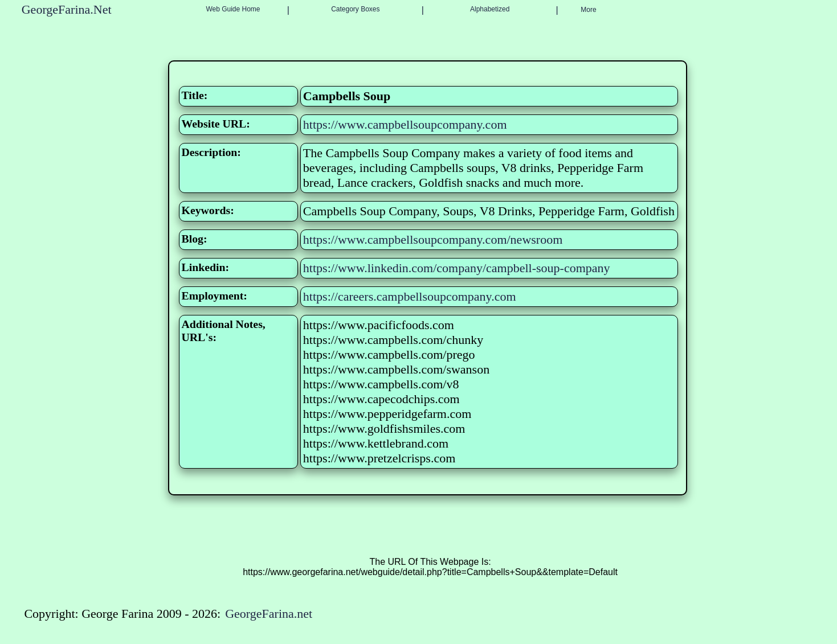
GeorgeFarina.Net (67, 9)
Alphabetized (490, 9)
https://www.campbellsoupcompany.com (405, 124)
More (588, 10)
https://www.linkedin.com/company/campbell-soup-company (457, 268)
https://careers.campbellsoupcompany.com (410, 296)
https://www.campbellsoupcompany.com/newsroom (433, 239)
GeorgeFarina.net (269, 614)
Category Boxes (355, 9)
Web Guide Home (233, 9)
